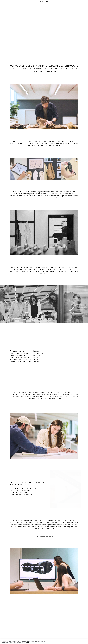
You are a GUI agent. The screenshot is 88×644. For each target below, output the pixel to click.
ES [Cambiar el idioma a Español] (83, 2)
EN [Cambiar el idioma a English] (82, 2)
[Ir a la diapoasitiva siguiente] (86, 304)
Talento (18, 2)
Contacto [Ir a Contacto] (78, 2)
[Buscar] (86, 2)
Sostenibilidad (12, 2)
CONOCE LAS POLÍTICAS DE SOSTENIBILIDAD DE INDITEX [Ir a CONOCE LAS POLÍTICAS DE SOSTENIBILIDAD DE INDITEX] (44, 538)
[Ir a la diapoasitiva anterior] (2, 304)
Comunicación (24, 2)
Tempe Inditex (5, 2)
